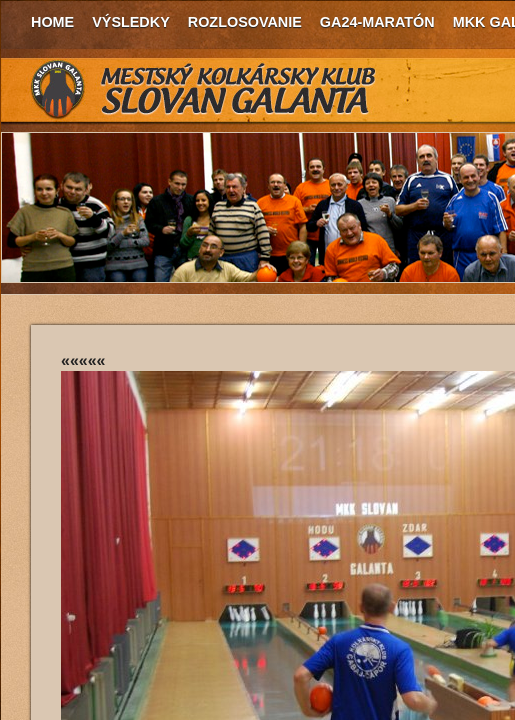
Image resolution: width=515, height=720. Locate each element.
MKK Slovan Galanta (204, 90)
